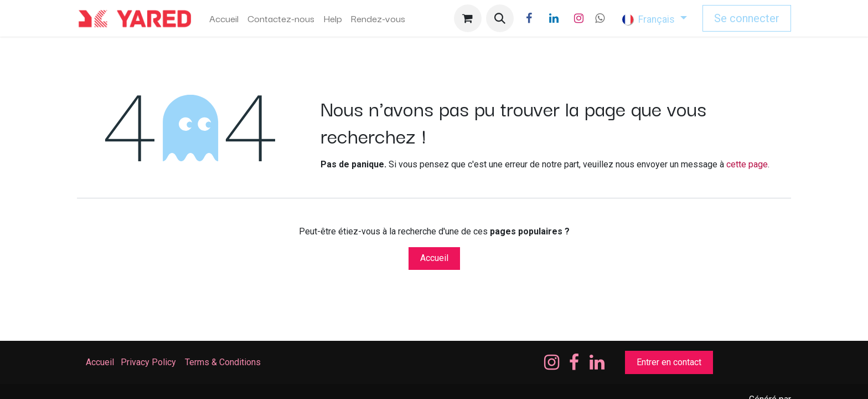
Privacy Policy (148, 362)
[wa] (600, 18)
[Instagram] (579, 18)
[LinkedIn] (554, 18)
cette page (747, 164)
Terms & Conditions (224, 362)
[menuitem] (224, 18)
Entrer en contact (669, 362)
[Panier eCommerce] (468, 18)
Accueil (434, 258)
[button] (500, 18)
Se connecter (747, 18)
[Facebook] (529, 18)
